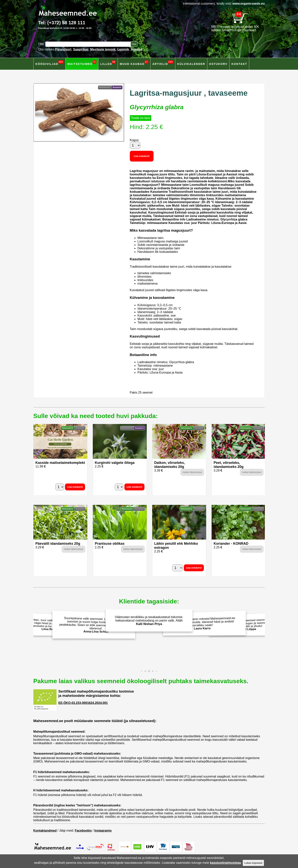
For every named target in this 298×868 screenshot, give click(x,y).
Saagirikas (81, 49)
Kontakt (239, 64)
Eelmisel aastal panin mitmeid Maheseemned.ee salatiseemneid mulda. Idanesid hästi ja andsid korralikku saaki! (203, 623)
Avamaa (137, 49)
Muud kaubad (134, 63)
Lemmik (123, 49)
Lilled (108, 63)
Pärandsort (63, 49)
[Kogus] (135, 145)
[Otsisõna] (89, 44)
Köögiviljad (49, 63)
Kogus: (135, 140)
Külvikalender (191, 64)
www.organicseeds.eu (249, 4)
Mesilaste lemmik (103, 49)
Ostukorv (218, 64)
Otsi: (42, 44)
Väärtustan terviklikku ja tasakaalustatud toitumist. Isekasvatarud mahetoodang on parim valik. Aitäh (149, 620)
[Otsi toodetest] (134, 44)
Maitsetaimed (82, 63)
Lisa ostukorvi (142, 156)
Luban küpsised (253, 863)
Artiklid (163, 63)
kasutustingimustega (225, 863)
